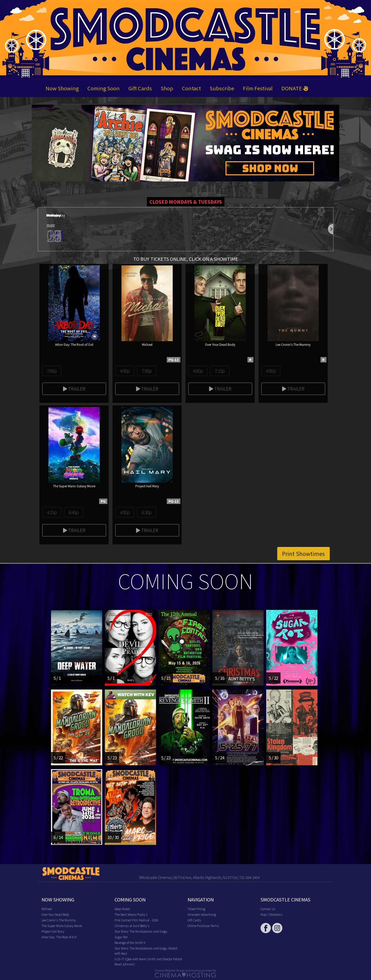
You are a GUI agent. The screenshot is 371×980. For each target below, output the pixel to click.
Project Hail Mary (53, 931)
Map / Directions (271, 914)
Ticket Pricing (196, 909)
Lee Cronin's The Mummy (59, 920)
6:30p (147, 512)
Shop (167, 88)
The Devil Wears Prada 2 (131, 914)
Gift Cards (140, 88)
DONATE (295, 88)
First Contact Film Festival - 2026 (136, 920)
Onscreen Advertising (202, 914)
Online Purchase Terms (203, 926)
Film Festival (258, 88)
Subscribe (222, 88)
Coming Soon (104, 88)
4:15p (52, 512)
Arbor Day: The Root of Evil (59, 937)
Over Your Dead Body (55, 914)
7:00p (52, 371)
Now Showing (62, 88)
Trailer (74, 389)
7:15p (220, 371)
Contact (191, 88)
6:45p (74, 512)
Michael (47, 909)
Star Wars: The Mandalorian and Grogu (141, 931)
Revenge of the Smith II (130, 943)
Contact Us (268, 909)
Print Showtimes (303, 554)
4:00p (125, 371)
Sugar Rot (121, 937)
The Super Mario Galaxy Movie (62, 926)
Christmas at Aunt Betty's (132, 926)
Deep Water (122, 909)
